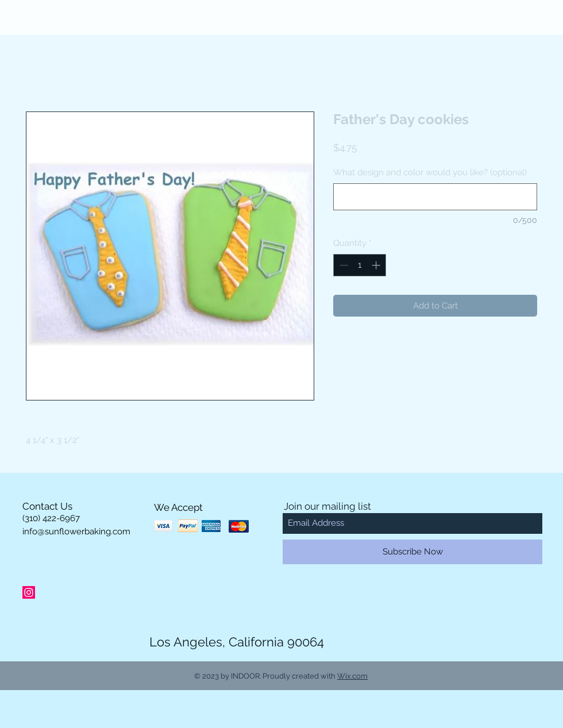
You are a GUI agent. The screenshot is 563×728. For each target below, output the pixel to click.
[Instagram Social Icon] (29, 592)
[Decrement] (343, 265)
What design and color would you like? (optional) (430, 172)
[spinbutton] (360, 265)
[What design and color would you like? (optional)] (435, 197)
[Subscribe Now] (412, 552)
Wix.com (352, 676)
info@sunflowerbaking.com (76, 531)
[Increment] (377, 265)
